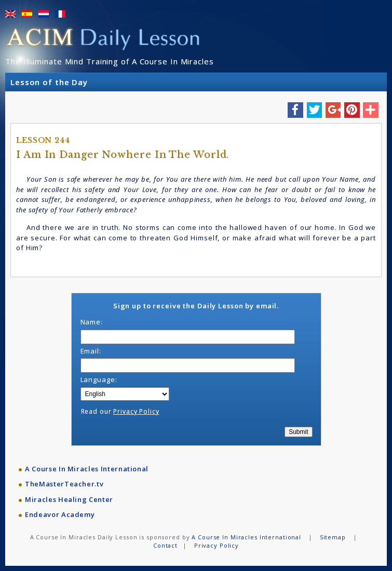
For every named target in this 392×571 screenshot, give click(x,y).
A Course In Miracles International (87, 469)
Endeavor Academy (60, 514)
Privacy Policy (136, 411)
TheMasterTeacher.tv (64, 484)
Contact (165, 545)
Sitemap (333, 537)
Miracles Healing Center (69, 499)
